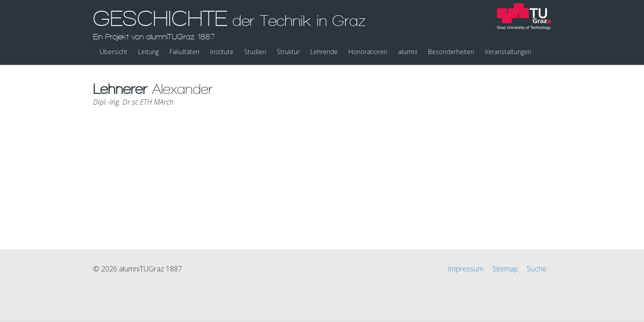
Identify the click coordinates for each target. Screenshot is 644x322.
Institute (222, 52)
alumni (408, 52)
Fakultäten (184, 52)
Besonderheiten (451, 52)
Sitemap (505, 269)
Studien (255, 52)
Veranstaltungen (508, 52)
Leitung (148, 52)
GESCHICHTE (229, 24)
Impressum (466, 269)
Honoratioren (368, 52)
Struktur (288, 52)
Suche (537, 269)
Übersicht (114, 52)
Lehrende (324, 52)
